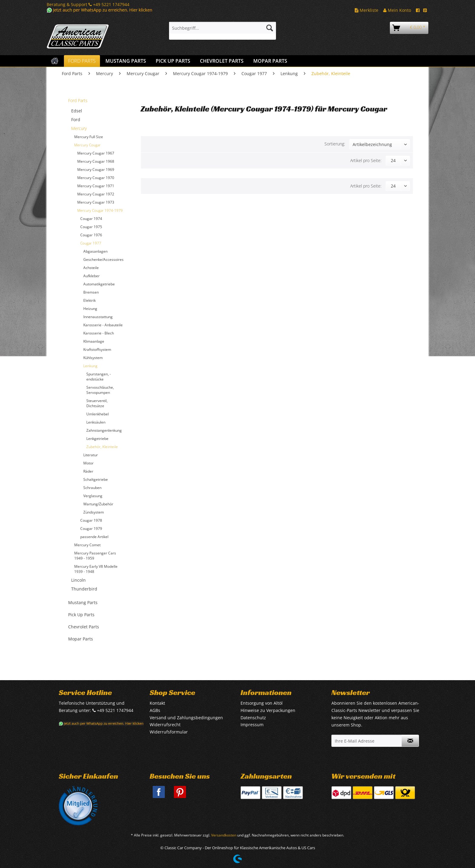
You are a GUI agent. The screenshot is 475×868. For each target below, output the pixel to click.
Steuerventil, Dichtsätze (97, 403)
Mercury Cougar (87, 145)
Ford (76, 120)
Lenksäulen (96, 422)
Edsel (77, 111)
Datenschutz (253, 718)
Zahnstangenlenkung (104, 430)
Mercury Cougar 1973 (96, 202)
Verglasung (93, 496)
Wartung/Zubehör (98, 504)
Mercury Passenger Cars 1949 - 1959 (95, 556)
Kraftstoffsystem (97, 349)
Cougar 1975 (91, 227)
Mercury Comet (87, 545)
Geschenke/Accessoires (103, 259)
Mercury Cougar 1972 (96, 194)
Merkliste (367, 10)
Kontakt (157, 703)
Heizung (90, 309)
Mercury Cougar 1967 (96, 153)
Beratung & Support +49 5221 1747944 (88, 4)
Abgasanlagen (95, 251)
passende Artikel (94, 537)
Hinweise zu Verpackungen (268, 710)
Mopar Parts (81, 639)
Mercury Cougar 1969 (96, 170)
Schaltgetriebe (96, 479)
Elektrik (90, 300)
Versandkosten (224, 835)
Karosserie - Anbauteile (103, 325)
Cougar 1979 (91, 529)
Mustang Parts (83, 602)
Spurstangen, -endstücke (99, 377)
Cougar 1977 (91, 243)
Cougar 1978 (91, 520)
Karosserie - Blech (99, 333)
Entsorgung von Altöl (262, 703)
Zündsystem (94, 512)
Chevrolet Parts (84, 627)
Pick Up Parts (81, 615)
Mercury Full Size (89, 137)
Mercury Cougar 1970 (96, 178)
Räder (88, 471)
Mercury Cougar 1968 (96, 161)
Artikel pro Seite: (366, 160)
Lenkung (90, 366)
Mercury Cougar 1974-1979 (100, 210)
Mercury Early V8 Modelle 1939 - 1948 (96, 569)
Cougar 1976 (91, 235)
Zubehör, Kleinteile (102, 447)
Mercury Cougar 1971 (96, 186)
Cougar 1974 (91, 219)
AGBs (155, 710)
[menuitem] (223, 31)
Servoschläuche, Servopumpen (100, 390)
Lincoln (78, 580)
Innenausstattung (98, 317)
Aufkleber (91, 276)
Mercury (79, 128)
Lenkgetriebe (97, 439)
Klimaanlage (94, 341)
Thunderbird (84, 589)
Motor (88, 463)
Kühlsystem (93, 358)
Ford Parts (78, 100)
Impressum (252, 725)
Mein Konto (397, 10)
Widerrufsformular (169, 732)
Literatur (91, 455)
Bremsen (91, 292)
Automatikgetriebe (99, 284)
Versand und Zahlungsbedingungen (186, 718)
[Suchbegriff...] (223, 28)
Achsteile (91, 268)
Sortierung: (335, 144)
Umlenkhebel (98, 414)
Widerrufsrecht (165, 725)
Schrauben (92, 488)
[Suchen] (270, 28)
